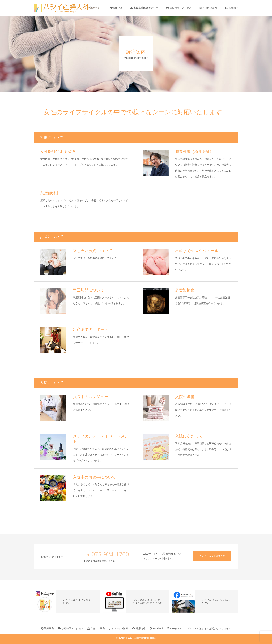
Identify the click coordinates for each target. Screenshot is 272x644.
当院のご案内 (208, 8)
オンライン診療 (118, 628)
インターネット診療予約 (212, 556)
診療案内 (96, 8)
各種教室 (232, 8)
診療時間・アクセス (179, 8)
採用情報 (139, 628)
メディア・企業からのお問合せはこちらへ (208, 628)
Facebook (156, 628)
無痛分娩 (116, 8)
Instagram (174, 628)
